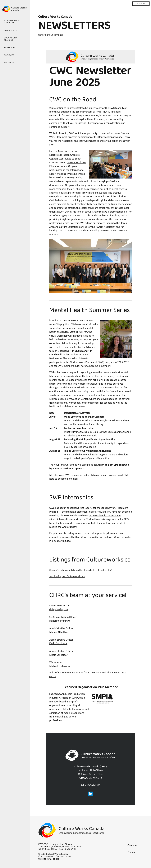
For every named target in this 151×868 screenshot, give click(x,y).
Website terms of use (49, 859)
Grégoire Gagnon (59, 609)
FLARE (106, 112)
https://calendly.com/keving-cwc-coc (99, 519)
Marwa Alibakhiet (59, 632)
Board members (67, 673)
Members (132, 845)
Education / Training (10, 39)
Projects (9, 55)
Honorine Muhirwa (60, 621)
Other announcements (51, 35)
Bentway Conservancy (110, 137)
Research (9, 48)
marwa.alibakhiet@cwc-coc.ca (78, 537)
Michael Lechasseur (60, 666)
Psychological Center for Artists (76, 347)
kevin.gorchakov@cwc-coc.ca (112, 537)
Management (11, 30)
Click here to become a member (93, 366)
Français (141, 3)
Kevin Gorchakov (58, 643)
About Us (9, 63)
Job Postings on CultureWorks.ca (67, 576)
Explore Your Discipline (12, 22)
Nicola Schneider (58, 655)
